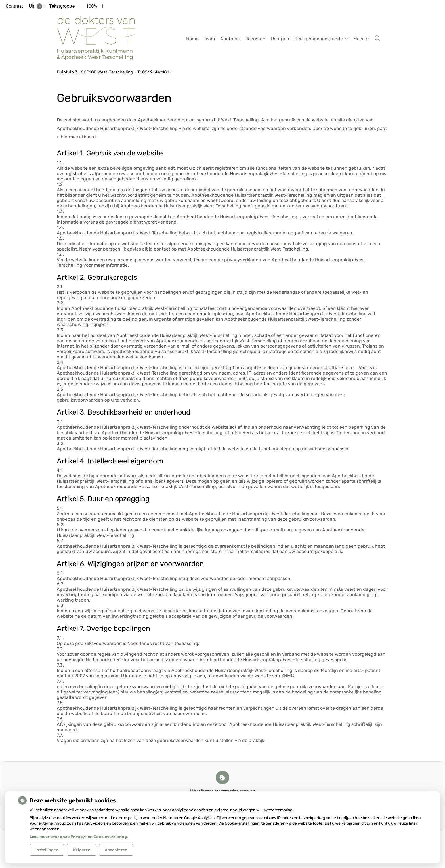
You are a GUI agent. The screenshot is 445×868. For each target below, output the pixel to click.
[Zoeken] (377, 39)
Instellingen (47, 850)
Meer (359, 39)
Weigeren (82, 850)
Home (192, 39)
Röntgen (280, 39)
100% (92, 6)
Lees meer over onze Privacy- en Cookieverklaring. (79, 837)
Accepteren (116, 850)
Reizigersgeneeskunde (319, 39)
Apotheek (230, 39)
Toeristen (256, 39)
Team (209, 39)
